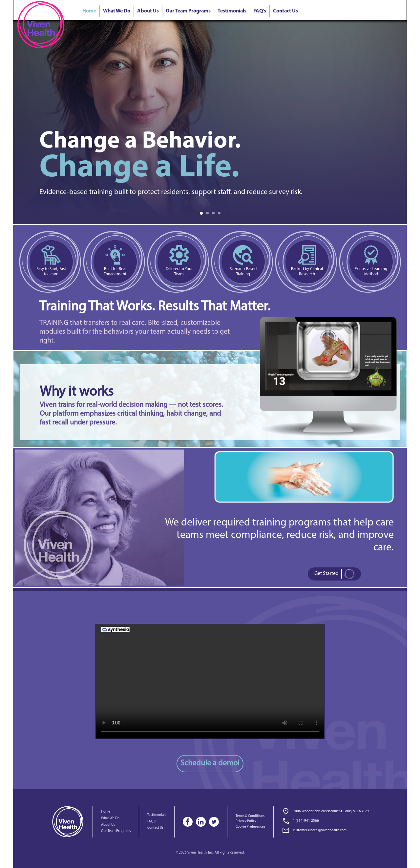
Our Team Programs (188, 11)
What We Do (117, 11)
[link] (325, 822)
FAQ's (260, 11)
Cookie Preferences (250, 827)
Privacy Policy (246, 821)
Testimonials (232, 11)
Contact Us (285, 11)
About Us (148, 11)
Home (106, 812)
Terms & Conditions (250, 816)
